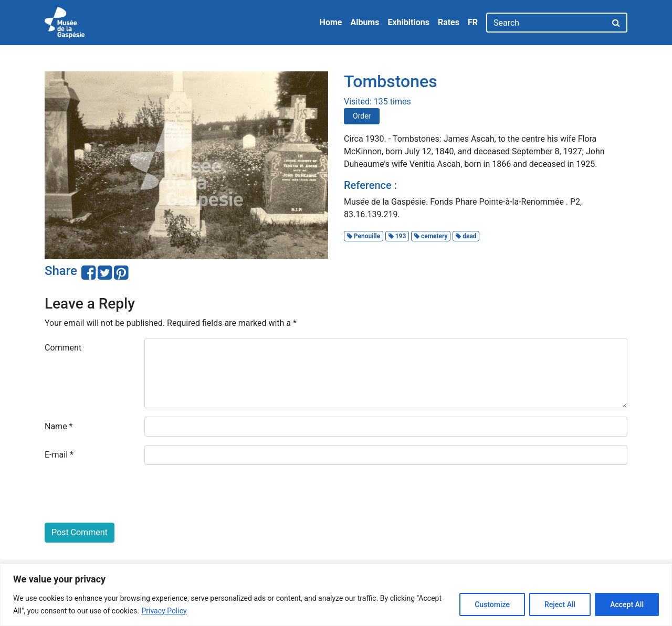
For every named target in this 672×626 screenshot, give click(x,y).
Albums (365, 22)
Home (331, 22)
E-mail (59, 455)
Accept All (627, 604)
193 (397, 236)
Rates (449, 22)
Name (59, 426)
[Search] (546, 23)
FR (473, 22)
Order (362, 116)
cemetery (431, 236)
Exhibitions (408, 22)
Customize (492, 604)
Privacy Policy (164, 611)
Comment (63, 348)
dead (466, 236)
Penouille (364, 236)
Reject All (560, 604)
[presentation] (124, 494)
